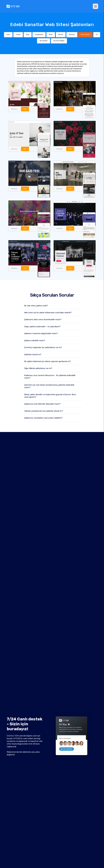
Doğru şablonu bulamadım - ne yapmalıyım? (42, 326)
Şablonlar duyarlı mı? (33, 354)
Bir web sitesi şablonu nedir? (36, 305)
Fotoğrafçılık (39, 35)
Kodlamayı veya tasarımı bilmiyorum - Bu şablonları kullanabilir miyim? (50, 376)
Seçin (25, 109)
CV (97, 35)
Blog (28, 35)
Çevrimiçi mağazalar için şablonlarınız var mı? (43, 347)
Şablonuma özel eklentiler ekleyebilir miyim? (42, 404)
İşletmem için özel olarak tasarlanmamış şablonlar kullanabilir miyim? (49, 386)
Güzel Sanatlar (85, 35)
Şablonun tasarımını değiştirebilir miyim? (41, 333)
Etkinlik (61, 35)
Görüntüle (14, 109)
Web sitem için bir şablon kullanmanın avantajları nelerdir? (48, 312)
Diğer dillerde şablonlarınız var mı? (38, 368)
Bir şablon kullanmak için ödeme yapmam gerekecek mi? (47, 361)
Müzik (51, 35)
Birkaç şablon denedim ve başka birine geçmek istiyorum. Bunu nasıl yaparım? (50, 395)
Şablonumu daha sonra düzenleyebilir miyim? (43, 319)
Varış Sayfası (44, 41)
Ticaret (18, 35)
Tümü (8, 35)
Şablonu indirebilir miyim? (35, 340)
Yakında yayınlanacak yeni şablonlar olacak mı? (44, 411)
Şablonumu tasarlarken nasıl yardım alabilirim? (43, 418)
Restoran (72, 35)
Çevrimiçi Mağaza (59, 41)
